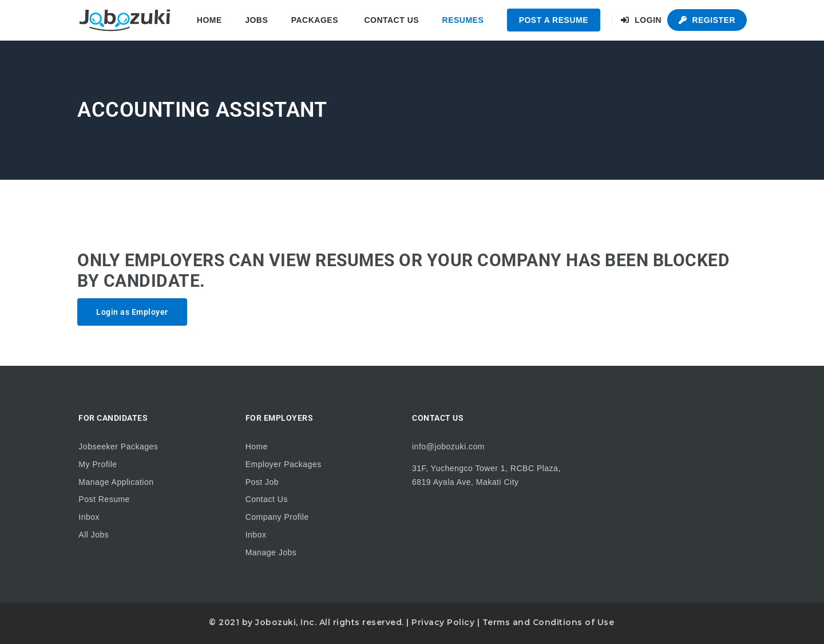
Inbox (89, 517)
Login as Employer (132, 312)
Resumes (463, 20)
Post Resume (104, 499)
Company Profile (277, 517)
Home (209, 20)
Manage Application (116, 482)
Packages (315, 20)
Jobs (256, 20)
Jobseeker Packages (118, 447)
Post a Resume (554, 20)
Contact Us (391, 20)
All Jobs (94, 535)
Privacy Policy (443, 622)
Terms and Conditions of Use (548, 622)
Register (707, 20)
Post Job (262, 482)
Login (641, 20)
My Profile (98, 464)
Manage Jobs (271, 552)
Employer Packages (284, 464)
